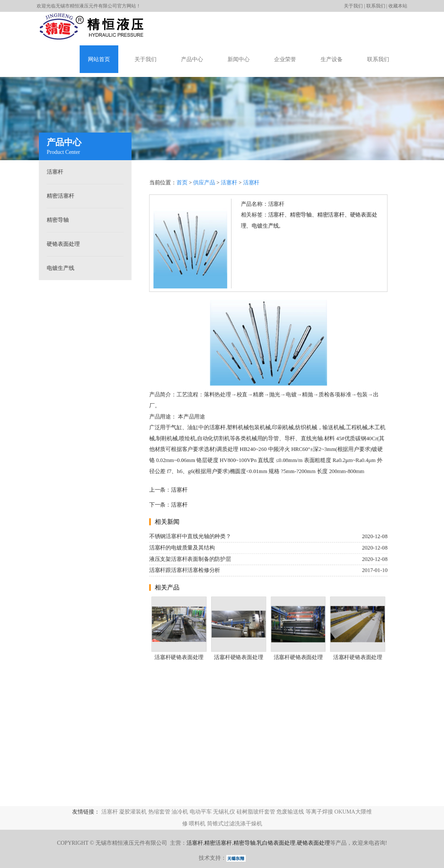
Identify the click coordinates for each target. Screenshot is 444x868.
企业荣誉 (285, 59)
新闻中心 (239, 59)
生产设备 (332, 59)
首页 (181, 181)
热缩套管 (159, 812)
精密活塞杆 (59, 196)
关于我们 (353, 6)
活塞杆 (53, 172)
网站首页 (99, 59)
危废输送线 (290, 812)
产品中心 (192, 59)
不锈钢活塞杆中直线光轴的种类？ (189, 537)
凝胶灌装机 (133, 812)
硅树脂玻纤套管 (256, 812)
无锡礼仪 (224, 812)
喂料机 (197, 824)
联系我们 (376, 6)
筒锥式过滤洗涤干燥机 (235, 824)
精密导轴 (56, 220)
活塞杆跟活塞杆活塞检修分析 (184, 571)
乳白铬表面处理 (276, 843)
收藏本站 (398, 6)
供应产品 (203, 181)
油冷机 (180, 812)
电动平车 (201, 812)
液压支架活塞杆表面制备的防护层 (189, 560)
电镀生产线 (59, 268)
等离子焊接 (319, 812)
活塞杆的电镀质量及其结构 (181, 549)
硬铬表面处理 (62, 244)
